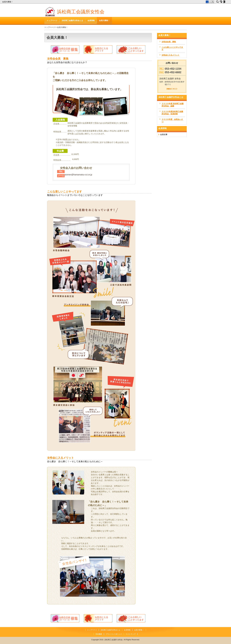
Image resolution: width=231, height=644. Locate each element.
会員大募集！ (8, 2)
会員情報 (91, 20)
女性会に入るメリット (60, 458)
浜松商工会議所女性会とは (72, 20)
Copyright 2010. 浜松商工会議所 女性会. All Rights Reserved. (116, 640)
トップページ (52, 20)
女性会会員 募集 (58, 59)
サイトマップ (131, 634)
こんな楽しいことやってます (64, 192)
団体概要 (99, 634)
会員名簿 (164, 135)
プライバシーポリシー (114, 634)
